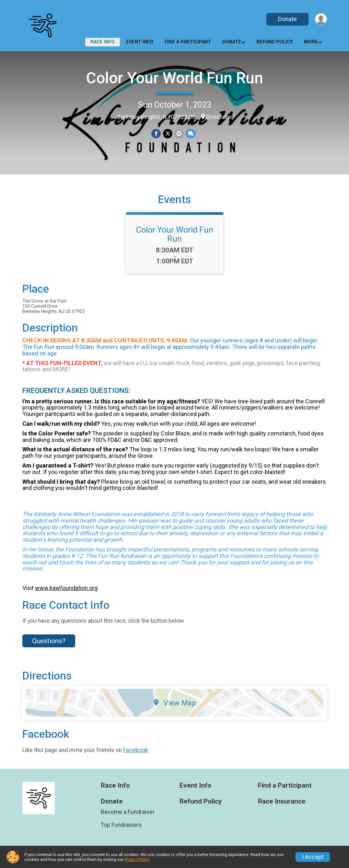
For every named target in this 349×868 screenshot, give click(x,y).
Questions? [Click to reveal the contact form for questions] (49, 641)
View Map (174, 703)
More (311, 42)
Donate (287, 19)
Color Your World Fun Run (175, 78)
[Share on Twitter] (168, 134)
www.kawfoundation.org (66, 588)
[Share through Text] (191, 134)
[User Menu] (321, 19)
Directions (219, 117)
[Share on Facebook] (156, 134)
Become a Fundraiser (128, 812)
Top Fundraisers (121, 825)
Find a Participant (188, 42)
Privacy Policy (137, 859)
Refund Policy (274, 42)
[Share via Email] (179, 134)
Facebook (136, 750)
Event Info (140, 42)
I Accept (313, 857)
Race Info (103, 42)
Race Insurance (282, 801)
